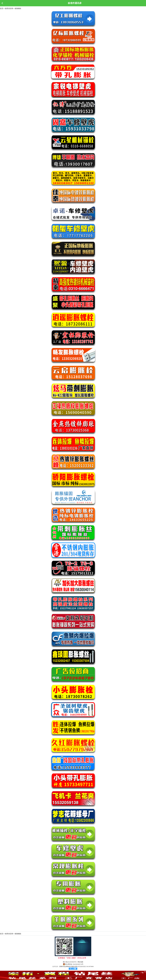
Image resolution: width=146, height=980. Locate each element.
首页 (2, 9)
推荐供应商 (9, 9)
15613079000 (90, 967)
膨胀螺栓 (18, 9)
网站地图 (80, 962)
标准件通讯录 (75, 3)
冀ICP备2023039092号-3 (70, 962)
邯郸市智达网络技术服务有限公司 (70, 967)
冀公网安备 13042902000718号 (73, 964)
